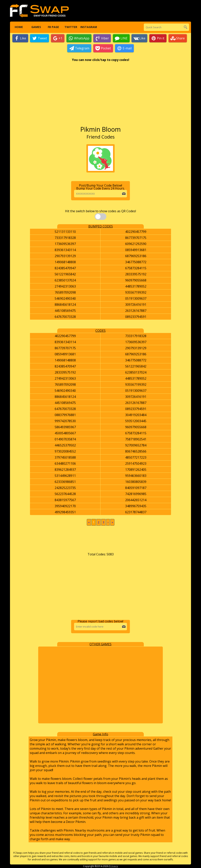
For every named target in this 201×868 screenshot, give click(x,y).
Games (36, 27)
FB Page (53, 27)
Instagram (88, 27)
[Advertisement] (101, 96)
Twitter (71, 27)
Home (19, 27)
